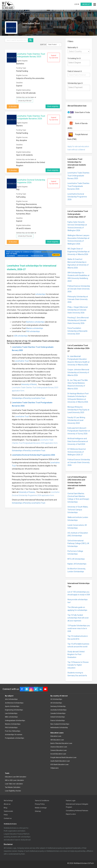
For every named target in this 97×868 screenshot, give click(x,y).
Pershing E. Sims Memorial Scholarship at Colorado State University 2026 (78, 320)
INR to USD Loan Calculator (14, 780)
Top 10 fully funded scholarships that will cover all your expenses (78, 618)
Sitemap (38, 811)
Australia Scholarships (58, 710)
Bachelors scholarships (35, 322)
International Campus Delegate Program (77, 805)
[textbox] (79, 63)
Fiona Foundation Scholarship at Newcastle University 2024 (77, 331)
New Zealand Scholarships (60, 724)
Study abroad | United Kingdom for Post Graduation (76, 654)
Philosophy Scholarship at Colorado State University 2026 (78, 299)
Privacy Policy (40, 804)
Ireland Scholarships (58, 717)
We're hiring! (8, 801)
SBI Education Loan (57, 740)
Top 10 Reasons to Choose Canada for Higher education (78, 665)
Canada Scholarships (58, 713)
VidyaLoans (55, 768)
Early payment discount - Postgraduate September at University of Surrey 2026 (79, 431)
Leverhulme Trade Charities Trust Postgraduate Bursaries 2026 (31, 117)
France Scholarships (58, 721)
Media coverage (41, 808)
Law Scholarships (11, 713)
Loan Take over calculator (14, 784)
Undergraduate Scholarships (15, 721)
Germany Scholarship (58, 706)
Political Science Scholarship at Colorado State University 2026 (79, 289)
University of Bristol (29, 384)
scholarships (40, 294)
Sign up (86, 4)
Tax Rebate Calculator (13, 787)
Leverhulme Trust (22, 361)
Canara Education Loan (59, 750)
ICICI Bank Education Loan (59, 765)
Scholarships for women (14, 735)
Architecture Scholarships (14, 703)
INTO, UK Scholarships (76, 559)
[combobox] (79, 51)
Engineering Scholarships (14, 710)
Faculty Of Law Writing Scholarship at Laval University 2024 (76, 420)
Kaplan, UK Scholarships (77, 564)
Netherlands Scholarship (59, 728)
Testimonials (8, 811)
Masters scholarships (35, 328)
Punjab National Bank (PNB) (78, 136)
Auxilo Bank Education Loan (60, 761)
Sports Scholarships (12, 706)
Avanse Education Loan (59, 747)
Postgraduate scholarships (15, 738)
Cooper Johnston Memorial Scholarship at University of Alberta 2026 (78, 372)
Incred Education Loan (58, 754)
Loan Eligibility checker (13, 791)
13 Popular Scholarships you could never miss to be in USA (79, 628)
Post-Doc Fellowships (13, 731)
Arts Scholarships (11, 699)
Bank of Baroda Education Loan (61, 743)
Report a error (71, 814)
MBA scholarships (11, 717)
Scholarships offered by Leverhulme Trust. (29, 398)
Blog (5, 808)
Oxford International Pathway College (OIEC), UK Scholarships (78, 543)
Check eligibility (53, 106)
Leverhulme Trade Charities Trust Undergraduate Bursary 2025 (31, 55)
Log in (77, 4)
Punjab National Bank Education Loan (63, 758)
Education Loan (56, 736)
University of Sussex (27, 492)
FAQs (6, 815)
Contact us (8, 818)
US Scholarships (56, 699)
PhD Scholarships (11, 728)
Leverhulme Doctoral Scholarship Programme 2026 (31, 181)
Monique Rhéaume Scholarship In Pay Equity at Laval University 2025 (78, 410)
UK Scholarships (56, 703)
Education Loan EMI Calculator (16, 777)
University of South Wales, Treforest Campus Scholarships (78, 510)
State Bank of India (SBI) (79, 114)
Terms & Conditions (42, 801)
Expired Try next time (54, 57)
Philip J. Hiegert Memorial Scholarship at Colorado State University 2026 (78, 310)
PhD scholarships (33, 331)
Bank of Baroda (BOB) (77, 125)
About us (7, 804)
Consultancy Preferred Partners (77, 811)
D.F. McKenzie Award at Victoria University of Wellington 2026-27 (77, 452)
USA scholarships (21, 336)
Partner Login (71, 801)
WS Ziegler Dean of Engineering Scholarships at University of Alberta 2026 (78, 252)
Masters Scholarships (13, 724)
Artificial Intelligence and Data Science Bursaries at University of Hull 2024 (78, 441)
